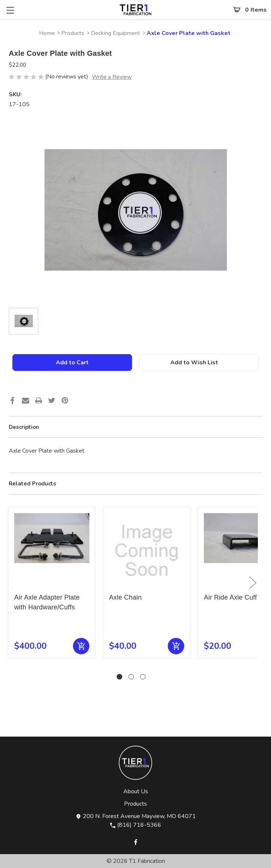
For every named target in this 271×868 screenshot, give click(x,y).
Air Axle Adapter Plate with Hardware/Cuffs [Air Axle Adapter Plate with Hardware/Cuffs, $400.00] (47, 602)
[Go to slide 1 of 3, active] (119, 677)
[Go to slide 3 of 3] (143, 677)
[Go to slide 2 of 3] (131, 677)
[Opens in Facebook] (136, 841)
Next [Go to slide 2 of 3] (252, 583)
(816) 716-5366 (135, 825)
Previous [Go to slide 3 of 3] (10, 583)
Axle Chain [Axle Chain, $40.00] (125, 597)
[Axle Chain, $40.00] (147, 551)
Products (135, 804)
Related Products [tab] (32, 484)
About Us (136, 791)
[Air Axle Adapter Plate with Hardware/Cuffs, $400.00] (52, 551)
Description (24, 427)
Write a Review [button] (112, 77)
